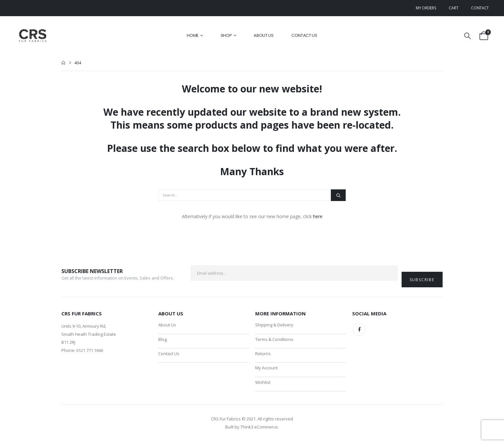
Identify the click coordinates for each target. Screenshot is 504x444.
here (318, 216)
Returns (263, 355)
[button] (467, 36)
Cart (453, 8)
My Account (266, 370)
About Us (264, 35)
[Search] (338, 195)
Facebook (359, 329)
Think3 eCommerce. (260, 429)
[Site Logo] (33, 36)
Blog (163, 340)
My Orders (426, 8)
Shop (226, 35)
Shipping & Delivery (274, 325)
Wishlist (263, 385)
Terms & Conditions (274, 340)
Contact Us (304, 35)
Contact (480, 8)
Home (193, 35)
